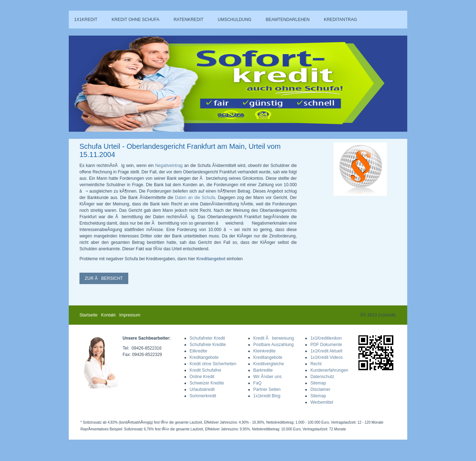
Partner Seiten (267, 389)
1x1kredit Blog (267, 396)
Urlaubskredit (202, 389)
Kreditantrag (340, 20)
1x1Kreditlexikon (326, 338)
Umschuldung (235, 20)
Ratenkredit (188, 20)
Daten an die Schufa (195, 198)
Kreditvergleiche (269, 364)
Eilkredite (198, 351)
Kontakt (108, 315)
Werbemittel (322, 402)
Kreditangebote (204, 357)
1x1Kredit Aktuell (326, 351)
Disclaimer (320, 389)
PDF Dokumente (326, 345)
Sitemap (318, 383)
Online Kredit (202, 377)
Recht (316, 364)
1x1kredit (86, 20)
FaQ (257, 383)
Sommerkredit (203, 396)
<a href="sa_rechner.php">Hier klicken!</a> (342, 81)
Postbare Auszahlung (273, 345)
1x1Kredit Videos (327, 357)
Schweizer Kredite (207, 383)
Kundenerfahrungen (329, 370)
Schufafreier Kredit (207, 338)
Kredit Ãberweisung (274, 338)
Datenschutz (322, 377)
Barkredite (263, 370)
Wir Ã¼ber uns (267, 377)
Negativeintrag (169, 166)
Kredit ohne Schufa (135, 20)
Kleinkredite (265, 351)
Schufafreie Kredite (208, 345)
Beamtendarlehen (288, 20)
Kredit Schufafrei (205, 370)
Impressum (130, 315)
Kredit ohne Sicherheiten (213, 364)
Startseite (89, 315)
